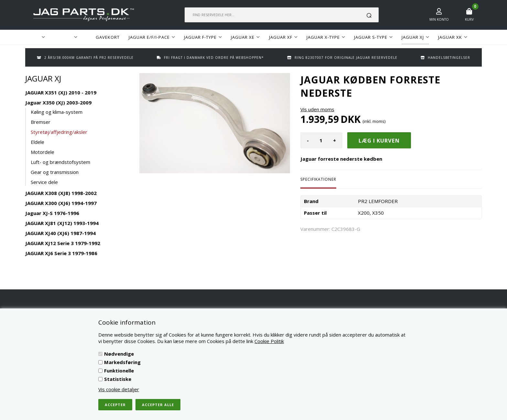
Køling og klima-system (57, 112)
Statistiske (118, 379)
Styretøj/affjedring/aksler (59, 132)
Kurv (469, 19)
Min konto (439, 19)
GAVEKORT (108, 37)
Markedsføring (122, 362)
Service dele (44, 182)
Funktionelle (119, 371)
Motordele (43, 152)
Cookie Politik (269, 341)
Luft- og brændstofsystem (60, 162)
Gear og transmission (55, 172)
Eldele (38, 142)
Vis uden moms (317, 109)
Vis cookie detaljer (119, 389)
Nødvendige (119, 354)
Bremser (41, 122)
